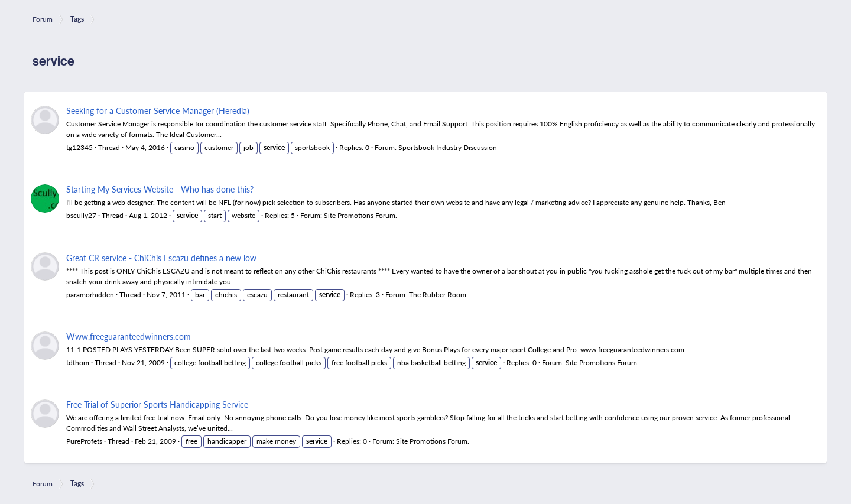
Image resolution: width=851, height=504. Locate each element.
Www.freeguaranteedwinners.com (129, 336)
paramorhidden (90, 295)
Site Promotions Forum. (360, 215)
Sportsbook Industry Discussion (448, 147)
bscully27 (81, 215)
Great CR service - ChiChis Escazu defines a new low (161, 258)
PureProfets (84, 441)
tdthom (78, 362)
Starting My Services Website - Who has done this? (160, 189)
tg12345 (79, 147)
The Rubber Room (438, 295)
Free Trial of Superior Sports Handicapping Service (157, 404)
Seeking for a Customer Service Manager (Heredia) (158, 110)
